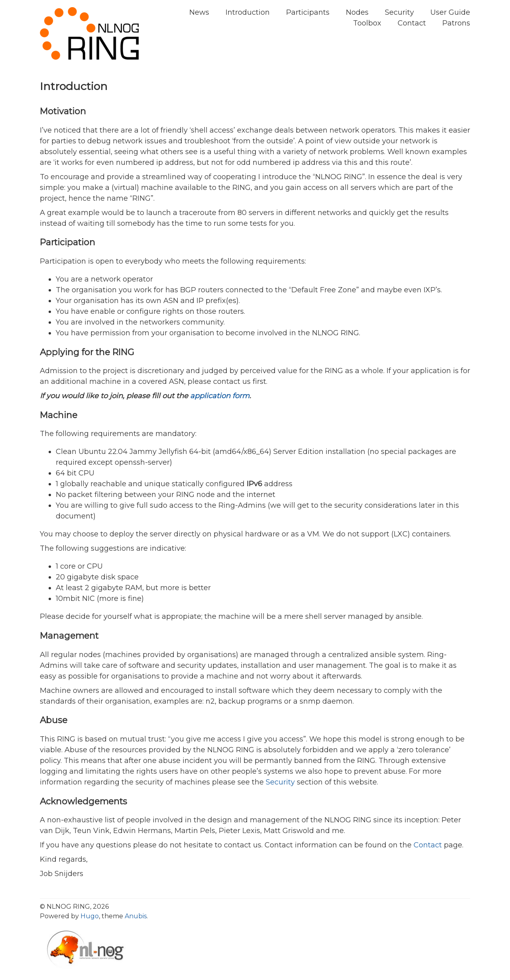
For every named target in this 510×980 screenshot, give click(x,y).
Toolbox (367, 23)
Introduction (248, 12)
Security (399, 12)
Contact (412, 23)
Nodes (357, 12)
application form (220, 396)
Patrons (456, 23)
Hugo (90, 916)
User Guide (450, 12)
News (199, 12)
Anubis (136, 916)
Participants (308, 12)
